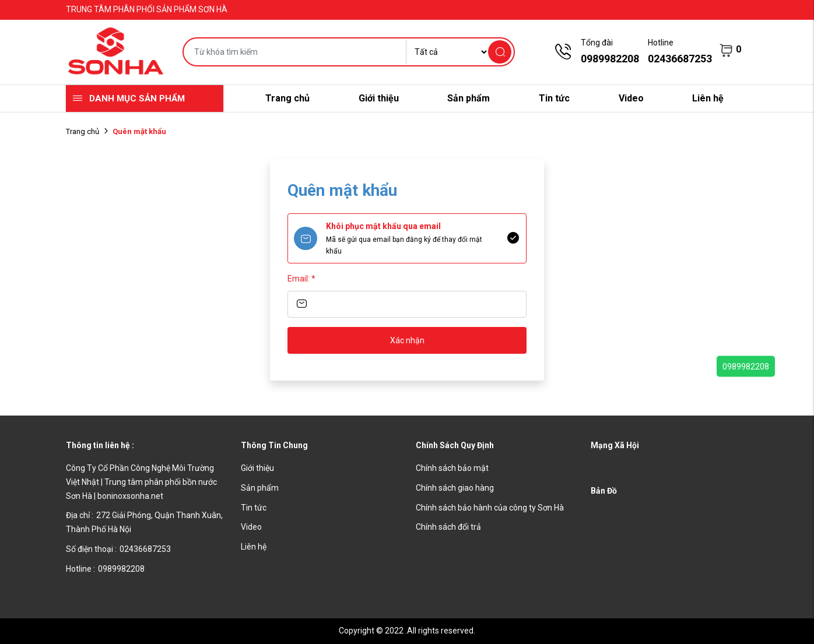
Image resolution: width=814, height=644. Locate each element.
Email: (301, 279)
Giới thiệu (379, 98)
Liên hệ (708, 98)
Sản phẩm (469, 98)
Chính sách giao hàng (455, 488)
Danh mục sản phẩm (137, 98)
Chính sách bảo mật (452, 468)
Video (631, 98)
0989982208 (746, 366)
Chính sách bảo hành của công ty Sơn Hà (490, 508)
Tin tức (554, 98)
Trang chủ (287, 98)
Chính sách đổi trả (448, 527)
